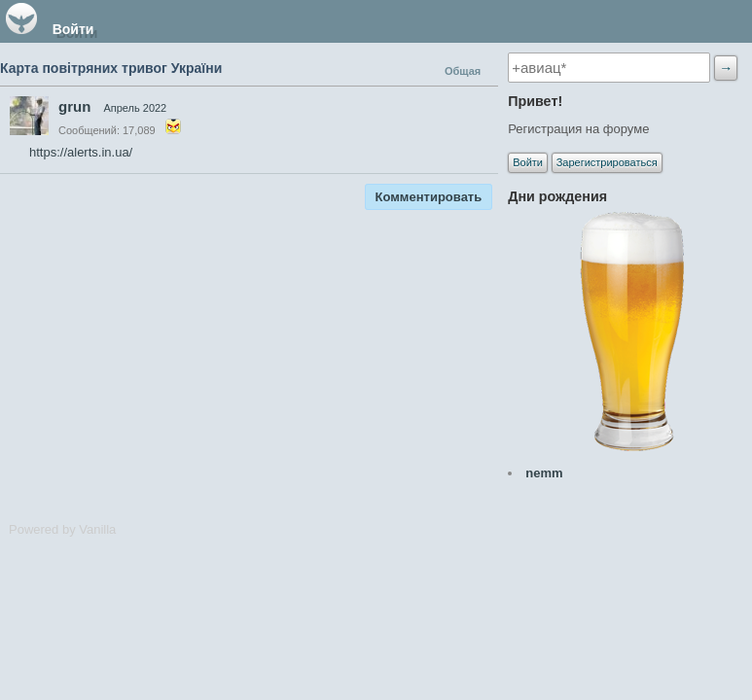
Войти (73, 29)
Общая (463, 71)
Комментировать (429, 197)
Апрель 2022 (135, 108)
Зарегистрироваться (607, 162)
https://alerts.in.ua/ (81, 152)
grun (74, 106)
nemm (544, 473)
